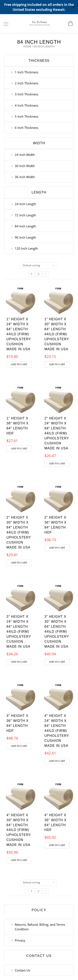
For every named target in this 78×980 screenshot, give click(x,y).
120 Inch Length (26, 248)
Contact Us (22, 970)
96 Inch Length (25, 237)
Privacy (20, 940)
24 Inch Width (25, 155)
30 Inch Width (25, 166)
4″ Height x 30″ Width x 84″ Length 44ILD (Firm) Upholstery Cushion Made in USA (19, 830)
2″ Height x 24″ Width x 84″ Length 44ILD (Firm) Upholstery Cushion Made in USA (57, 433)
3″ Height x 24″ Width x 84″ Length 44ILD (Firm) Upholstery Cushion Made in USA (19, 632)
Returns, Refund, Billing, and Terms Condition (40, 927)
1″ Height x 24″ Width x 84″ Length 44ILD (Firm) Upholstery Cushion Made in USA (19, 334)
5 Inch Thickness (27, 116)
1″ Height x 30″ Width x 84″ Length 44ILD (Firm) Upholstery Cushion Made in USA (57, 334)
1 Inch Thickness (27, 72)
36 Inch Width (25, 177)
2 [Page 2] (38, 274)
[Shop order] (39, 266)
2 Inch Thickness (27, 83)
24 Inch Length (25, 204)
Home (27, 46)
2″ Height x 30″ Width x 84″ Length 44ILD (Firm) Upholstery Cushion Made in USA (19, 532)
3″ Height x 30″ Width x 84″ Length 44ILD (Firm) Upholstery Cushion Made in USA (57, 632)
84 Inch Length (25, 226)
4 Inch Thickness (27, 105)
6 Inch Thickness (27, 128)
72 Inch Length (25, 215)
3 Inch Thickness (27, 94)
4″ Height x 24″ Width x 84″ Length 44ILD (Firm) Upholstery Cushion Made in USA (57, 731)
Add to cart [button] (19, 364)
